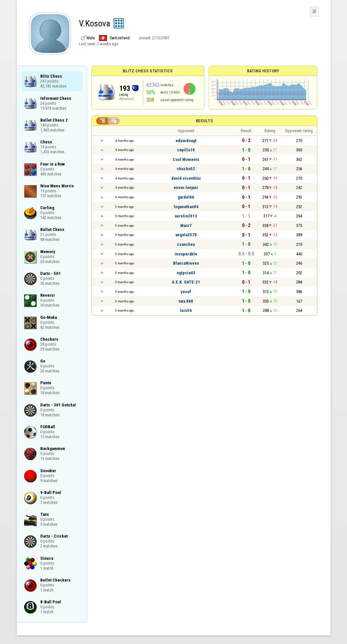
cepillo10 (186, 150)
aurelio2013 (186, 216)
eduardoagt (186, 141)
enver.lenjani (186, 188)
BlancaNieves (186, 263)
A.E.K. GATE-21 (186, 282)
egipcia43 (186, 273)
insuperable (186, 254)
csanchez (186, 244)
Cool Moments (186, 159)
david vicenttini (186, 178)
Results (204, 121)
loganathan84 (186, 207)
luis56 (186, 310)
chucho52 (186, 169)
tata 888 (186, 301)
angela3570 (186, 235)
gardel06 (186, 197)
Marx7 (186, 226)
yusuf (186, 292)
